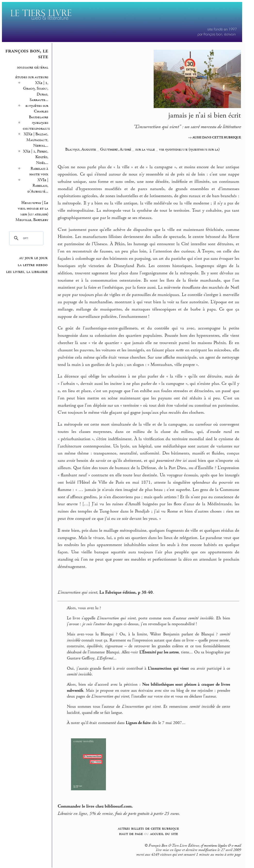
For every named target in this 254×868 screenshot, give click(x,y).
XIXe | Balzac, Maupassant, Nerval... (36, 140)
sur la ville (145, 149)
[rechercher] (26, 238)
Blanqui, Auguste (81, 149)
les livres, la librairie (27, 272)
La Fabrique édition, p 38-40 (126, 592)
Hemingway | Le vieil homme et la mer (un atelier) (33, 209)
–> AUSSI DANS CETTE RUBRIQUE (215, 137)
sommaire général (33, 67)
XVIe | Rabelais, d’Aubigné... (38, 186)
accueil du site (164, 834)
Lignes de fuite (138, 723)
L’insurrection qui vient (168, 668)
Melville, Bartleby (32, 220)
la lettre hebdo (33, 265)
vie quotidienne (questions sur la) (189, 149)
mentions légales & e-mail (222, 846)
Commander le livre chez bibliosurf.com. (95, 806)
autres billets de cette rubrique (148, 828)
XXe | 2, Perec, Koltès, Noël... (36, 157)
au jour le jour (33, 258)
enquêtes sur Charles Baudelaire (37, 111)
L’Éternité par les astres (159, 652)
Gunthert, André (116, 149)
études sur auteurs (32, 77)
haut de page (131, 834)
